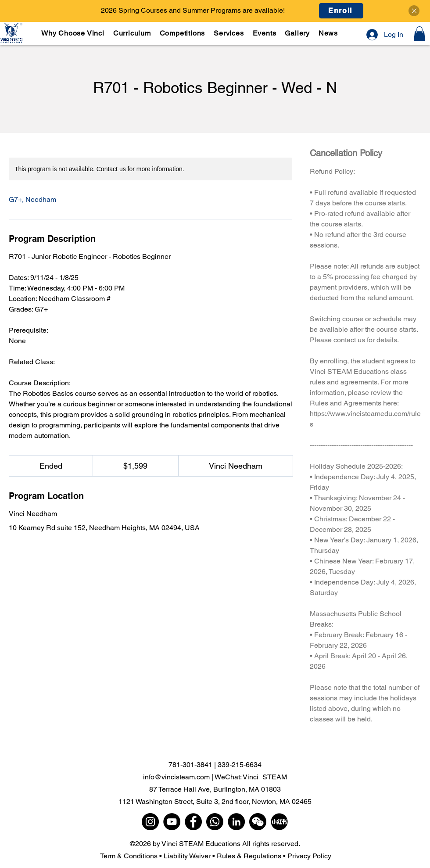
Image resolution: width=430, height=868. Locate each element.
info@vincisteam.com (176, 777)
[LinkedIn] (236, 822)
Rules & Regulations (249, 856)
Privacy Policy (309, 856)
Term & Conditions (129, 856)
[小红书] (279, 822)
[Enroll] (341, 11)
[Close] (414, 11)
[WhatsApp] (215, 822)
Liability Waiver (187, 856)
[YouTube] (172, 822)
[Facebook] (193, 822)
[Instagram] (150, 822)
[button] (133, 33)
